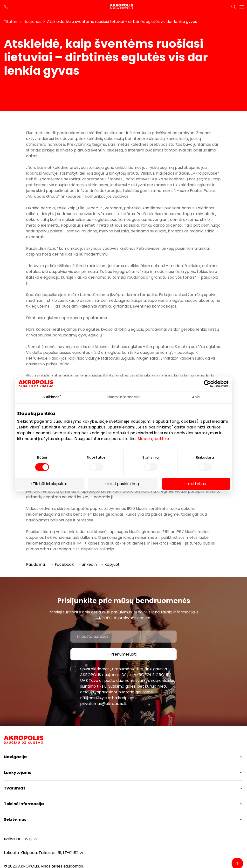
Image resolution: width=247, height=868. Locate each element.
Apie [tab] (196, 397)
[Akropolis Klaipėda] (123, 7)
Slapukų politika (154, 439)
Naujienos (32, 22)
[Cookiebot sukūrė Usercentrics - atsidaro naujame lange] (211, 384)
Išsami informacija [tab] (124, 397)
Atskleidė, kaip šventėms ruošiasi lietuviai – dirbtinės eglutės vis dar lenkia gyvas (122, 22)
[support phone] (6, 7)
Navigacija (15, 757)
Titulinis (11, 22)
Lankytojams (17, 773)
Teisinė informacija (24, 804)
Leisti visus (196, 484)
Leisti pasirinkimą (123, 484)
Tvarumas (15, 788)
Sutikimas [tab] (51, 397)
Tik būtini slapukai (50, 484)
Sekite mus (15, 819)
